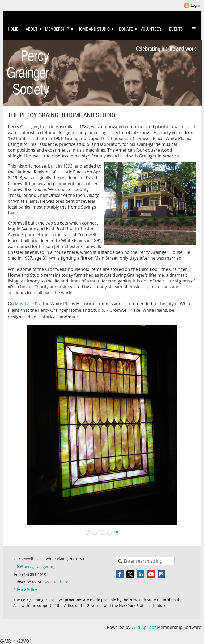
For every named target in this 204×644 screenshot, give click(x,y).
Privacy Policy (25, 590)
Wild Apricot (144, 627)
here (64, 582)
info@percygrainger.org (34, 566)
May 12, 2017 (28, 304)
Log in (196, 5)
